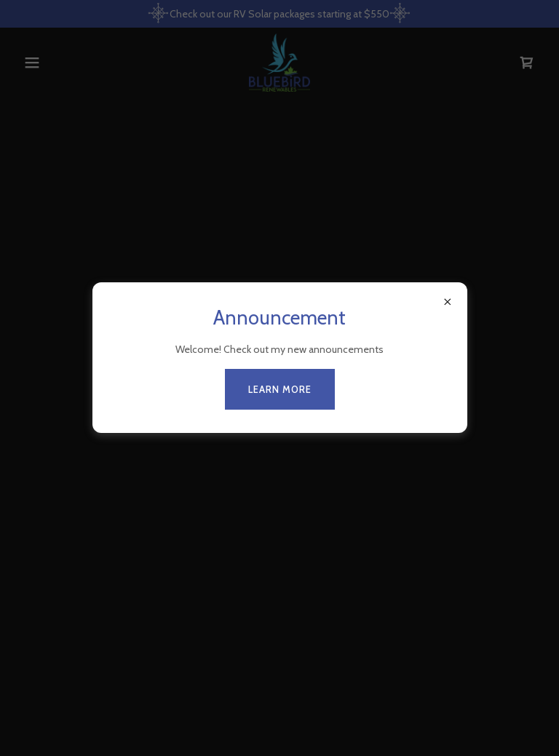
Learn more (280, 389)
